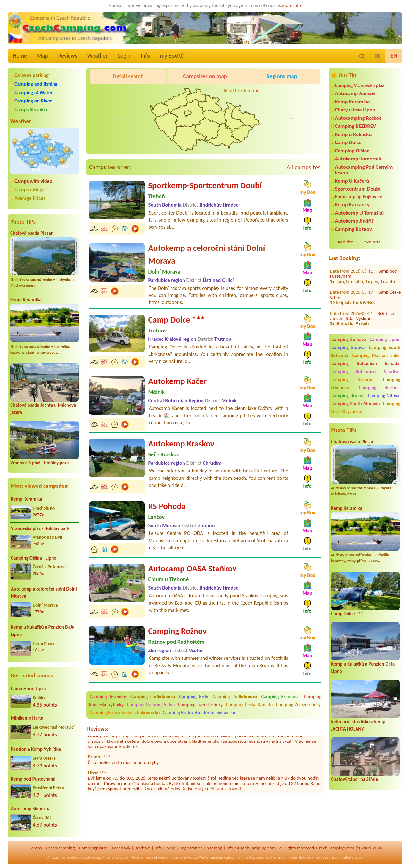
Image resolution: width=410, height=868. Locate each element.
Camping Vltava (384, 396)
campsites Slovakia (296, 857)
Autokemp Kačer (177, 381)
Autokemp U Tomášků (360, 213)
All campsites (303, 167)
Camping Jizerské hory (200, 705)
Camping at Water (33, 92)
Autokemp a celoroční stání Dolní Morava (44, 593)
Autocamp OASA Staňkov (192, 569)
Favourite (372, 242)
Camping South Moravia (356, 404)
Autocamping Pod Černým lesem (364, 170)
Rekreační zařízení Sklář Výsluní (363, 307)
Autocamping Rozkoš (358, 118)
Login (124, 56)
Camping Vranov (352, 380)
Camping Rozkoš (348, 396)
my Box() (172, 56)
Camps (35, 848)
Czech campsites (65, 857)
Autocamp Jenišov (355, 93)
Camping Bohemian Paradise (365, 372)
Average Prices (30, 198)
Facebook (121, 848)
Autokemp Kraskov (181, 444)
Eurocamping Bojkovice (359, 197)
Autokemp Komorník (358, 159)
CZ (362, 56)
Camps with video (33, 181)
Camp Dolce (348, 142)
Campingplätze (94, 848)
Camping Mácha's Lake (376, 356)
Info (145, 56)
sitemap (215, 848)
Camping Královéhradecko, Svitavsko (199, 713)
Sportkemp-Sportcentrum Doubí (205, 185)
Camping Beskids (379, 388)
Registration (191, 848)
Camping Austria (185, 857)
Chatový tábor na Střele (355, 779)
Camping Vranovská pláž (360, 85)
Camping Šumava (349, 340)
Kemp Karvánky (352, 205)
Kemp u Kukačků (353, 134)
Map (42, 56)
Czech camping (60, 848)
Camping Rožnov (353, 229)
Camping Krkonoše (281, 697)
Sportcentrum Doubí (358, 189)
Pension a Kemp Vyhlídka (36, 749)
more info (291, 5)
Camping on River (33, 101)
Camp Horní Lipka (28, 689)
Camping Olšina (352, 151)
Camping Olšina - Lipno (34, 558)
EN (394, 56)
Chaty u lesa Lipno (355, 110)
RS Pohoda (167, 506)
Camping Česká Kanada (250, 705)
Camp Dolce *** (347, 614)
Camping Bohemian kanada (365, 364)
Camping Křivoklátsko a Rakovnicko (124, 713)
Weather (98, 56)
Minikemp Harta (27, 718)
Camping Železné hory (298, 705)
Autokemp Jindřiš (354, 221)
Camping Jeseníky (108, 697)
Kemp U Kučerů (352, 181)
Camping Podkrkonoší (153, 697)
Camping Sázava (348, 348)
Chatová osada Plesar (31, 233)
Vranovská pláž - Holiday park (40, 463)
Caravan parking (32, 75)
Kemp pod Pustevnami (33, 779)
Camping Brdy (194, 697)
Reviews (68, 56)
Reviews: (98, 729)
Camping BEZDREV (356, 126)
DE (377, 56)
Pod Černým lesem (110, 93)
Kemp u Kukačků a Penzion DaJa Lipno (43, 631)
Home (20, 56)
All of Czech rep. (239, 91)
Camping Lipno (385, 340)
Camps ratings (29, 189)
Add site (345, 242)
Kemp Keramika (26, 300)
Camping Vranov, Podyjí (151, 705)
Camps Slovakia (31, 109)
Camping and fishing (36, 84)
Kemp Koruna (279, 93)
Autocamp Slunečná (31, 809)
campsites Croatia (349, 857)
